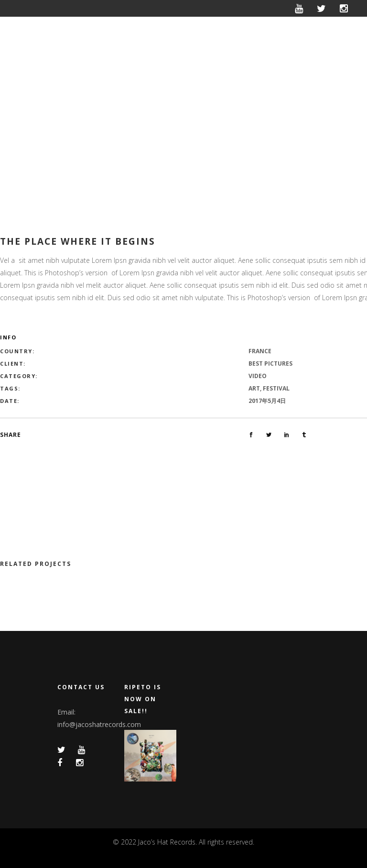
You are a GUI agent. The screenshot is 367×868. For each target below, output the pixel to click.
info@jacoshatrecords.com (99, 724)
